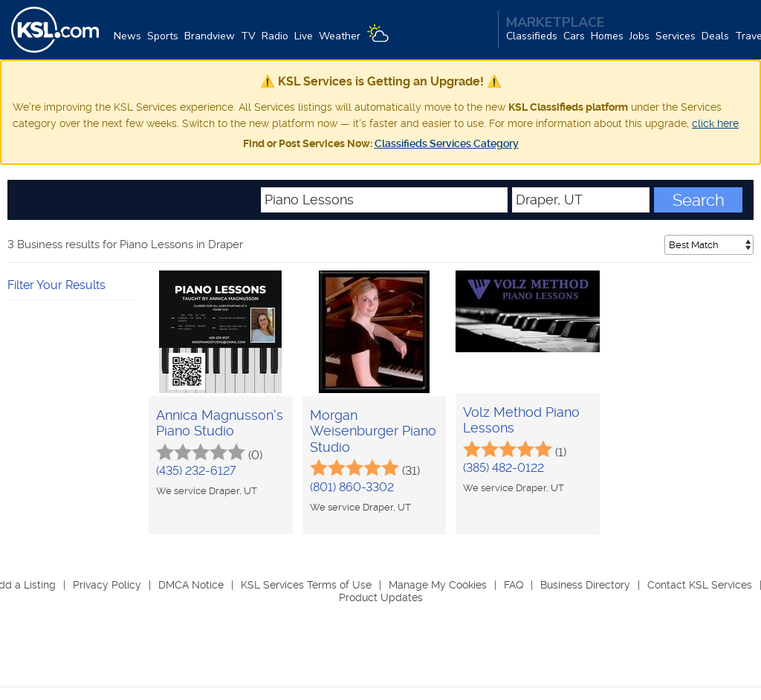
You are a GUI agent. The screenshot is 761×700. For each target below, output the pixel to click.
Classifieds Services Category (447, 143)
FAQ (514, 585)
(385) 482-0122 (503, 468)
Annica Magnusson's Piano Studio (220, 423)
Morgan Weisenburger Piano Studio (373, 431)
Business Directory (585, 585)
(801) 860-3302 (352, 487)
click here (715, 123)
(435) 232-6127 (196, 471)
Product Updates (381, 597)
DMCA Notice (191, 585)
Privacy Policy (107, 585)
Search (699, 200)
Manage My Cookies (438, 585)
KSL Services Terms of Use (306, 585)
